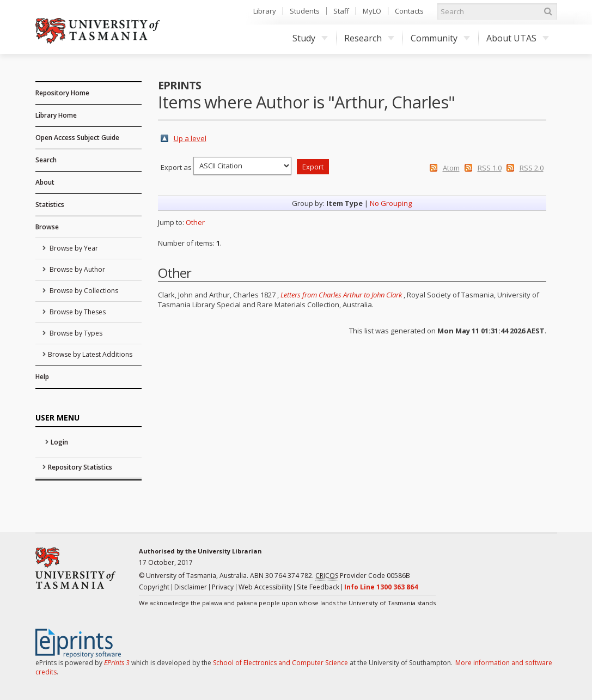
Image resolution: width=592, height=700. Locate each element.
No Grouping (391, 203)
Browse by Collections (83, 291)
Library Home (56, 115)
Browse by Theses (77, 312)
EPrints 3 (117, 663)
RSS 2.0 (532, 168)
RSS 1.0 (490, 168)
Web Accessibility (265, 587)
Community (440, 38)
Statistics (50, 205)
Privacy (223, 587)
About (45, 182)
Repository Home (62, 93)
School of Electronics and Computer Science (280, 663)
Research (369, 38)
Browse (47, 227)
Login (59, 442)
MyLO (372, 11)
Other (195, 222)
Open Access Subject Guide (77, 138)
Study (310, 38)
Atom (451, 168)
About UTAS (518, 38)
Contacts (409, 11)
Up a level (190, 138)
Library (265, 11)
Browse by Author (77, 269)
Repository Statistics (80, 467)
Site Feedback (318, 587)
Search (46, 160)
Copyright (154, 587)
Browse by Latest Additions (90, 354)
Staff (341, 11)
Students (305, 11)
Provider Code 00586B (363, 576)
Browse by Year (73, 248)
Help (42, 377)
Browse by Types (75, 333)
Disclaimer (191, 587)
